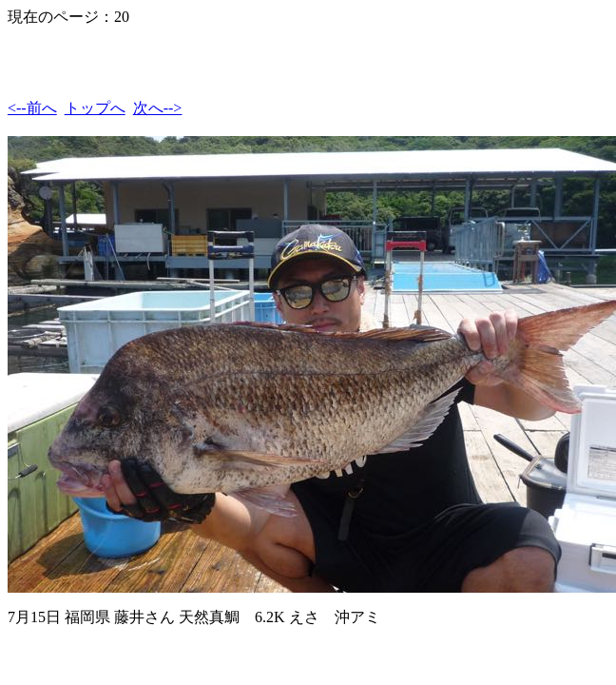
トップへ (95, 108)
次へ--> (158, 108)
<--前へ (32, 108)
